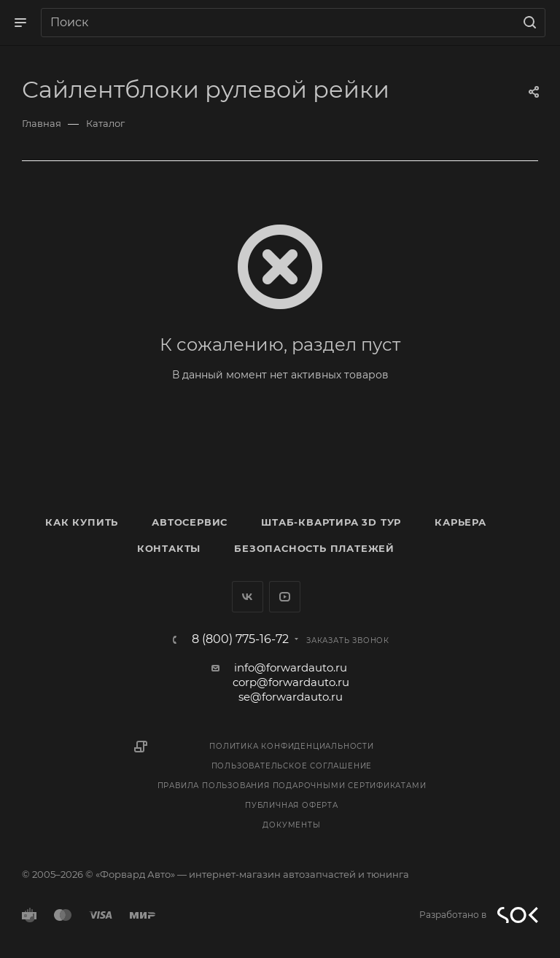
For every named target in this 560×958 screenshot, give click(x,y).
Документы (291, 825)
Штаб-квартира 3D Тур (331, 522)
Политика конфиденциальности (292, 746)
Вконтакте (248, 597)
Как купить (82, 522)
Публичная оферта (292, 805)
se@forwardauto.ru (291, 697)
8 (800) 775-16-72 (240, 639)
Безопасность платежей (314, 548)
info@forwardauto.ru (291, 667)
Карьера (460, 522)
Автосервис (190, 522)
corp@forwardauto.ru (291, 682)
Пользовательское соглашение (292, 766)
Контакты (169, 548)
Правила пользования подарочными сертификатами (292, 786)
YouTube (285, 597)
